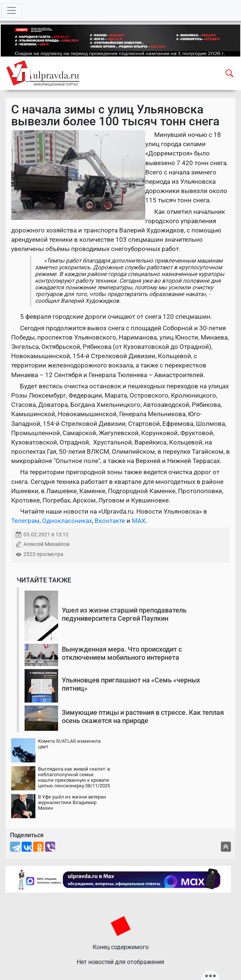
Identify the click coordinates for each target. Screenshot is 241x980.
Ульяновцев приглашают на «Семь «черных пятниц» (131, 684)
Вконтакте (110, 521)
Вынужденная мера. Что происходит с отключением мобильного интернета (122, 653)
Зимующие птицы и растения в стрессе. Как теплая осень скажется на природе (143, 716)
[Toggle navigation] (12, 10)
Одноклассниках (67, 521)
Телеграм (25, 521)
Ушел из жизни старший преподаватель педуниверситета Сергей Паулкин (124, 614)
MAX (139, 521)
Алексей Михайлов (47, 544)
